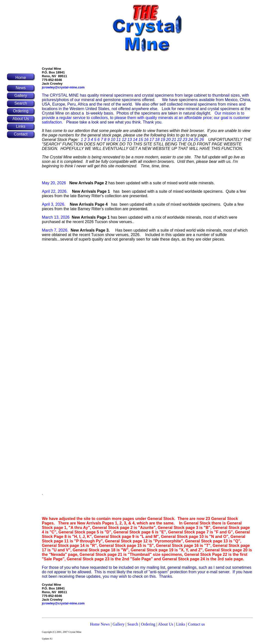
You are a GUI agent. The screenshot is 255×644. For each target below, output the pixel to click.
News (105, 624)
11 (119, 140)
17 (152, 140)
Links (180, 624)
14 (135, 140)
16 (146, 140)
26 (202, 140)
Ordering (148, 624)
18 (157, 140)
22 (180, 140)
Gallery (119, 624)
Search (133, 624)
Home (21, 78)
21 (174, 140)
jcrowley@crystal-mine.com (63, 87)
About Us (166, 624)
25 (196, 140)
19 (163, 140)
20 (168, 140)
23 (185, 140)
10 (113, 140)
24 (191, 140)
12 (124, 140)
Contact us (196, 624)
